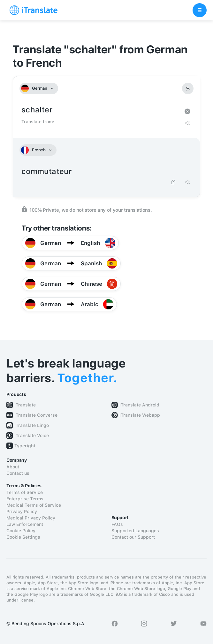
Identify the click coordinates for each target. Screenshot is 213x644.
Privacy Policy (22, 511)
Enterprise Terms (25, 499)
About (13, 467)
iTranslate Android (139, 405)
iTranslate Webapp (140, 415)
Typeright (25, 446)
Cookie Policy (21, 531)
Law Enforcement (25, 524)
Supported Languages (135, 531)
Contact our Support (133, 537)
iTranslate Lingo (32, 425)
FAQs (117, 524)
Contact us (18, 473)
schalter (100, 110)
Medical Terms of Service (34, 505)
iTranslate (25, 405)
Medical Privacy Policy (31, 518)
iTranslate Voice (32, 436)
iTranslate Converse (36, 415)
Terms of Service (25, 492)
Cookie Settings (23, 537)
